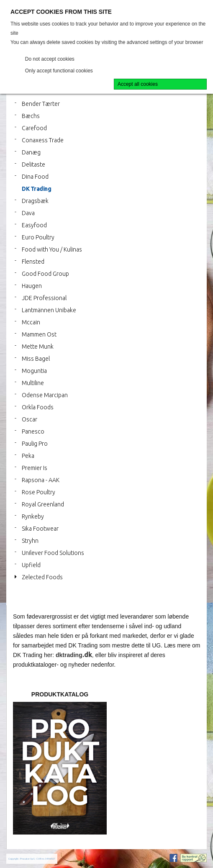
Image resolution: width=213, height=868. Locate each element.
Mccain (31, 322)
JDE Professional (44, 298)
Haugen (32, 286)
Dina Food (35, 177)
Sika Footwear (40, 529)
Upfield (31, 565)
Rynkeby (33, 516)
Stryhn (30, 541)
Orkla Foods (38, 407)
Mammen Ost (39, 334)
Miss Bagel (36, 359)
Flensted (33, 262)
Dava (28, 213)
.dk (87, 655)
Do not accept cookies (50, 59)
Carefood (34, 128)
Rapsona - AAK (41, 480)
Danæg (31, 152)
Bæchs (31, 116)
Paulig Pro (35, 444)
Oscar (30, 419)
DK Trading (36, 189)
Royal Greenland (43, 504)
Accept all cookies (138, 84)
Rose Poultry (38, 492)
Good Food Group (45, 274)
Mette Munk (38, 347)
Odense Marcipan (45, 395)
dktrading (69, 655)
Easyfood (34, 225)
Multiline (33, 383)
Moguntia (34, 371)
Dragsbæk (35, 201)
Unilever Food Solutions (53, 553)
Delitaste (33, 164)
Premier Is (35, 468)
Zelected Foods (42, 577)
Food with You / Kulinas (52, 249)
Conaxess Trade (43, 140)
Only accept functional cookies (59, 71)
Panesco (33, 431)
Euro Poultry (38, 237)
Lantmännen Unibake (49, 310)
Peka (28, 456)
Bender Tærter (41, 104)
